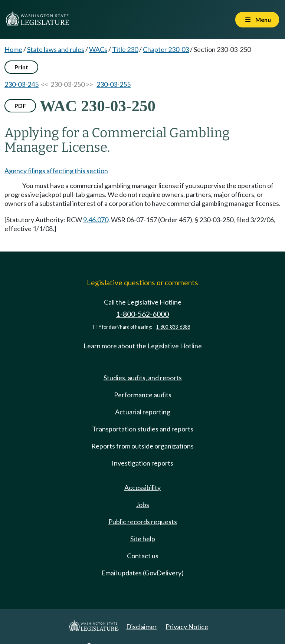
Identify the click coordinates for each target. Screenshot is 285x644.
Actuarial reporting (143, 412)
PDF (20, 106)
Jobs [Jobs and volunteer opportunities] (142, 505)
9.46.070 (96, 220)
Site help (143, 539)
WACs (98, 49)
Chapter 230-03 (166, 49)
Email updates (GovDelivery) (142, 573)
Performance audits (143, 395)
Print (21, 67)
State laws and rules (56, 49)
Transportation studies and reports (143, 429)
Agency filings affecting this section (56, 171)
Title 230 (125, 49)
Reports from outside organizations (142, 446)
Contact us (143, 556)
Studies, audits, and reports (143, 378)
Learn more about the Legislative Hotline (143, 346)
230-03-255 (114, 84)
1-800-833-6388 (173, 327)
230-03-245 (22, 84)
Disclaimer (142, 627)
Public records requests (143, 522)
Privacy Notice (187, 627)
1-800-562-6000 (142, 314)
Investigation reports (142, 463)
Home (13, 49)
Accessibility (142, 487)
